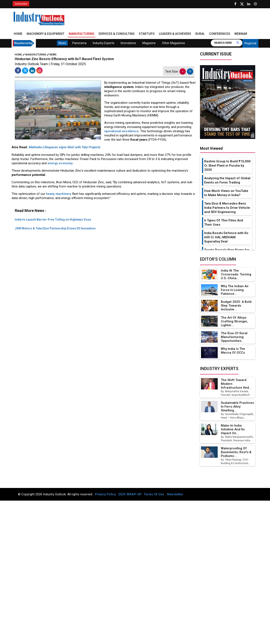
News (62, 43)
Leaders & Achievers (175, 34)
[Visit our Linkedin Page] (249, 4)
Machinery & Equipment (46, 34)
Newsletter (175, 494)
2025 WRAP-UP (130, 494)
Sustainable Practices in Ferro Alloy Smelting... (237, 407)
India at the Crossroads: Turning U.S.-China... (236, 274)
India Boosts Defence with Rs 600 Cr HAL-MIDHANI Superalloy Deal (226, 237)
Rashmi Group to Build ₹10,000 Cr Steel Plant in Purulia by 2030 (227, 166)
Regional (250, 43)
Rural (200, 34)
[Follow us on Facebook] (235, 4)
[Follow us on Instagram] (255, 4)
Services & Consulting (117, 34)
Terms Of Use (154, 494)
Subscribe (21, 4)
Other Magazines (173, 43)
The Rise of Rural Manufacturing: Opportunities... (234, 337)
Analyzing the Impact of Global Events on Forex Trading (227, 180)
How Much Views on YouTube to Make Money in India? (226, 193)
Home (18, 34)
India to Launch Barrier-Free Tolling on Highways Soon (53, 220)
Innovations (128, 43)
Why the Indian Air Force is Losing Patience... (235, 290)
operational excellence (121, 131)
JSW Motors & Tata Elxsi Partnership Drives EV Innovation (55, 228)
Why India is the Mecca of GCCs (233, 351)
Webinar (241, 34)
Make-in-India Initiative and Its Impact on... (233, 429)
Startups (147, 34)
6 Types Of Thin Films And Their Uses (224, 222)
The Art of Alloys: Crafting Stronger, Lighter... (234, 321)
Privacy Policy (105, 494)
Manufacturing (82, 34)
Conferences (220, 34)
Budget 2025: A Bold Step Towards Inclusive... (236, 306)
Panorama (79, 43)
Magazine (149, 43)
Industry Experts (104, 43)
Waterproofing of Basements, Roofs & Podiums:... (236, 452)
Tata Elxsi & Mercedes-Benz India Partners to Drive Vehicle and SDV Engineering (227, 208)
